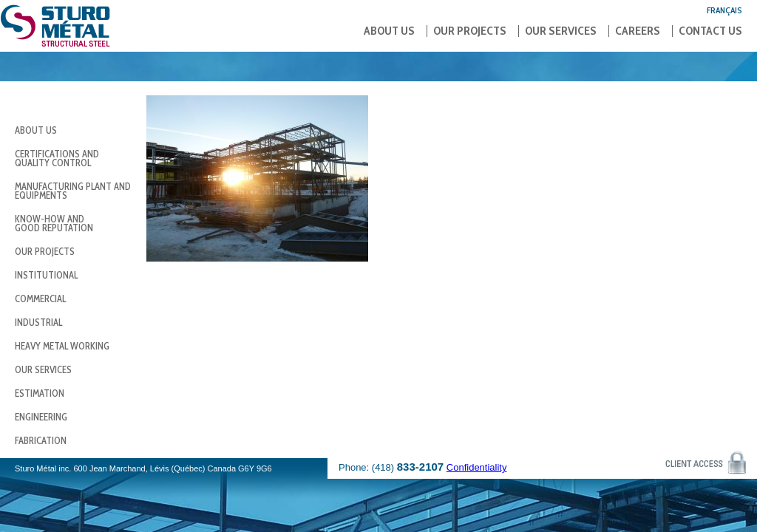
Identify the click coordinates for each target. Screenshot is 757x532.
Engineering (41, 417)
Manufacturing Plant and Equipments (73, 191)
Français (724, 10)
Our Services (561, 31)
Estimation (40, 393)
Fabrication (41, 440)
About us (389, 31)
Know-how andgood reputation (54, 223)
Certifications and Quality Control (57, 158)
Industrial (38, 322)
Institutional (46, 275)
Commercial (40, 299)
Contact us (710, 31)
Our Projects (470, 31)
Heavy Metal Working (62, 346)
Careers (638, 31)
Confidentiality (477, 467)
